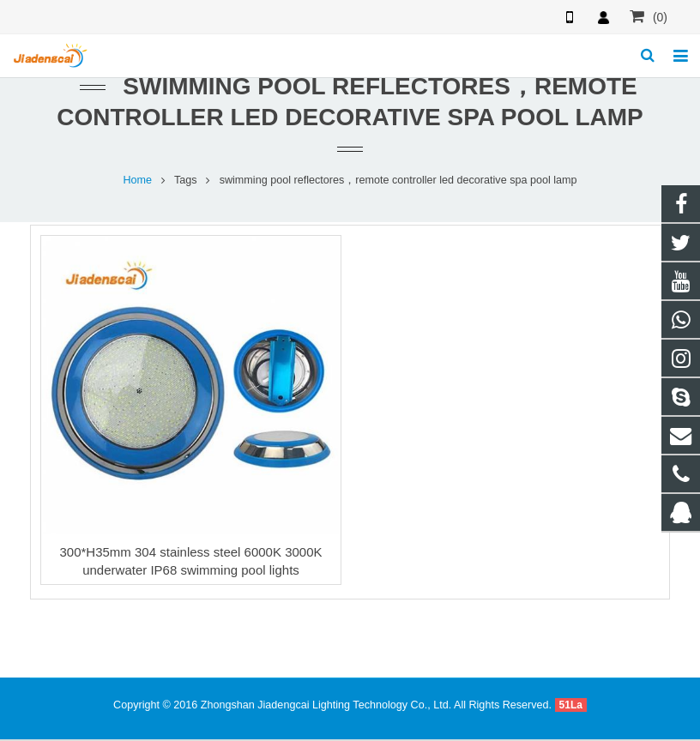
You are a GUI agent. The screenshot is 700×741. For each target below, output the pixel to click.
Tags (186, 182)
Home (137, 182)
